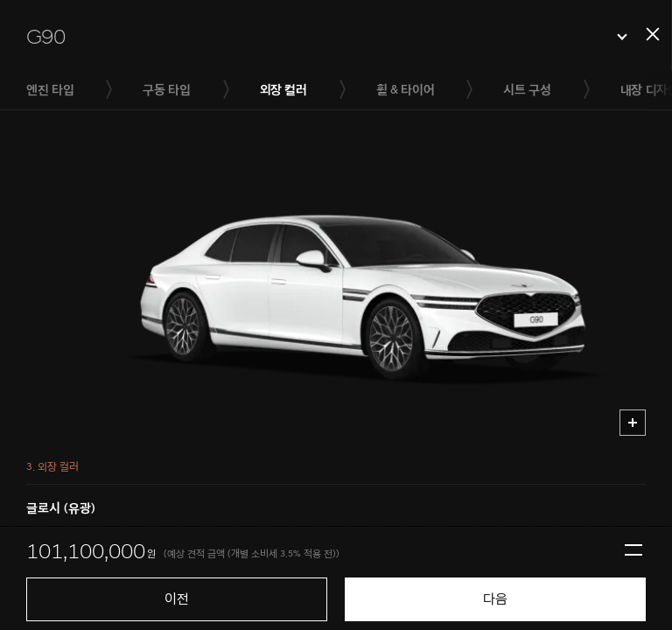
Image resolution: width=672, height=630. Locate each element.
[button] (327, 37)
